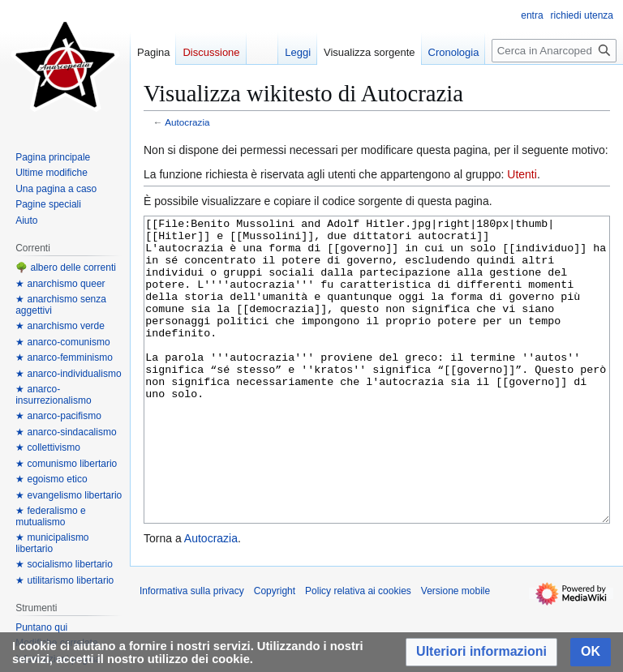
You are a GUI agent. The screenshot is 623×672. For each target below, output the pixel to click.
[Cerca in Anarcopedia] (554, 51)
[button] (481, 652)
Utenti (522, 174)
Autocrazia (187, 122)
